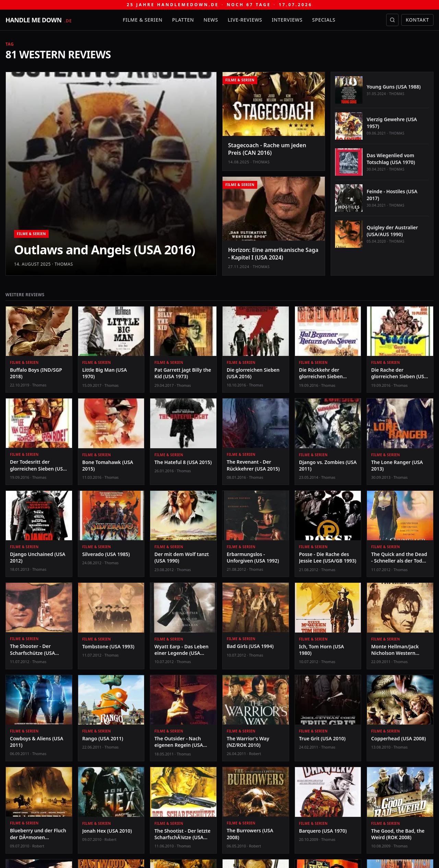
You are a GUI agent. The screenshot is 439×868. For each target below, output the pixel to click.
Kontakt (417, 20)
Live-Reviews (245, 20)
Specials (324, 20)
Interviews (287, 20)
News (211, 20)
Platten (183, 20)
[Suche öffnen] (392, 20)
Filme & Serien (143, 20)
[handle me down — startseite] (39, 20)
